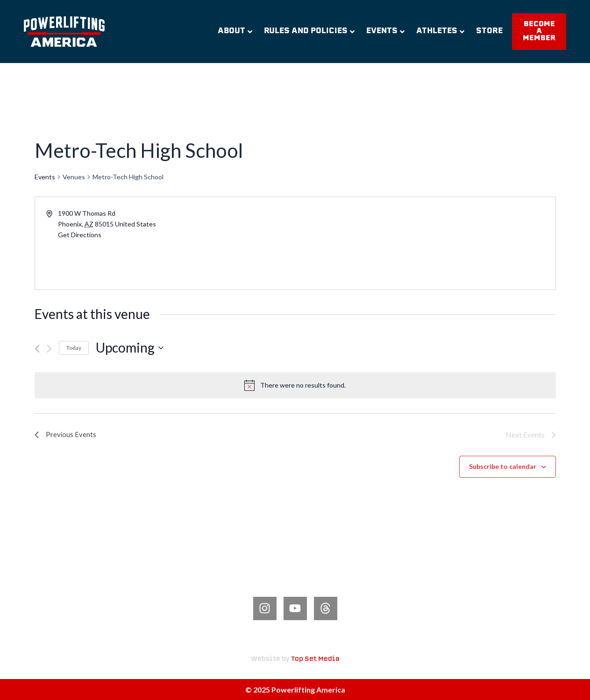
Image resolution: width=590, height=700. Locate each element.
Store (489, 31)
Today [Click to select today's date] (74, 348)
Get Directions (80, 235)
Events (385, 31)
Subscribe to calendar (503, 466)
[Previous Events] (37, 349)
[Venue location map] (425, 243)
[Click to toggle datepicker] (130, 348)
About (235, 31)
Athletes (440, 31)
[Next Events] (49, 349)
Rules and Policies (309, 31)
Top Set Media (315, 659)
